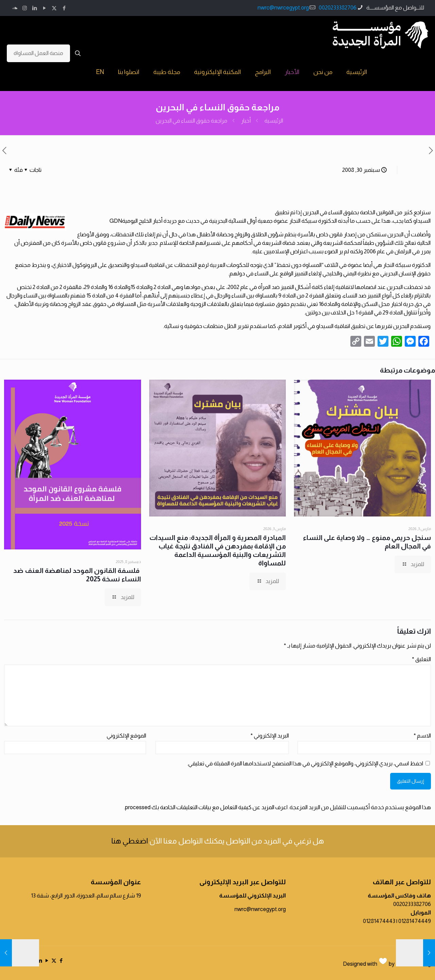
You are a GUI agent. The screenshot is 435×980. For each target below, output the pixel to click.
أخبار (246, 121)
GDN (116, 221)
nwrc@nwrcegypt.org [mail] (283, 8)
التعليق (421, 659)
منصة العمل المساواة (38, 53)
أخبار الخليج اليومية (142, 221)
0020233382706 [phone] (338, 8)
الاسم (422, 736)
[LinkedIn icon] (34, 8)
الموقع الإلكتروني (126, 736)
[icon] (15, 8)
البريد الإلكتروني (270, 736)
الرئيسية (274, 121)
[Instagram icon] (25, 8)
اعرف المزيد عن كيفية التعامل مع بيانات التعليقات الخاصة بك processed (206, 807)
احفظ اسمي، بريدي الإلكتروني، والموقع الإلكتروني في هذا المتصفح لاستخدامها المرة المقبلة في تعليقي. (305, 764)
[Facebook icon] (64, 8)
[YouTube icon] (44, 8)
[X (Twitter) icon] (54, 8)
